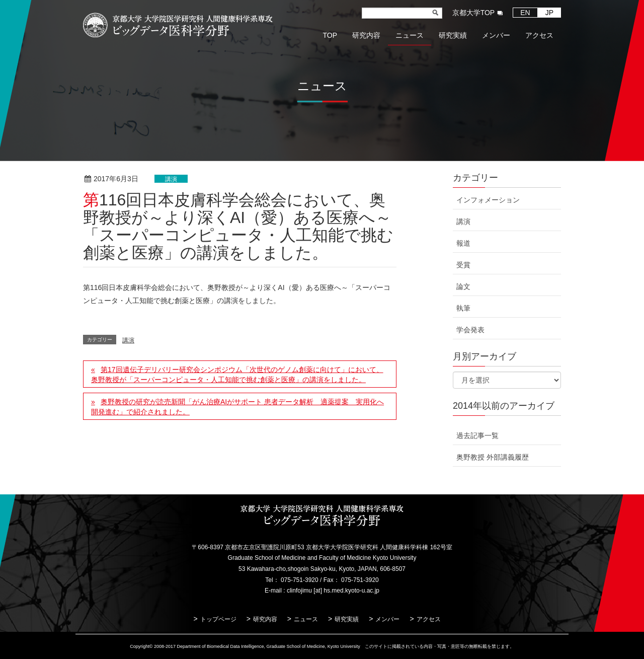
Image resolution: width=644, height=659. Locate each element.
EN (525, 13)
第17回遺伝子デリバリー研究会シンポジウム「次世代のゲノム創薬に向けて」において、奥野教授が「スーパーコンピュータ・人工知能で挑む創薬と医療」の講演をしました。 (237, 375)
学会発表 (470, 330)
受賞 (463, 265)
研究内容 (265, 619)
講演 (171, 179)
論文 (463, 286)
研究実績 (347, 619)
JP (549, 13)
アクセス (429, 619)
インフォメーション (488, 200)
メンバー (387, 619)
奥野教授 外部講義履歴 (493, 457)
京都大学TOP (474, 13)
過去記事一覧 (477, 435)
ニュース (306, 619)
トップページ (218, 619)
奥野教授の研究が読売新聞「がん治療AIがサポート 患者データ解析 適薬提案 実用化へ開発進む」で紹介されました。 (237, 407)
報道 (463, 243)
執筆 (463, 308)
